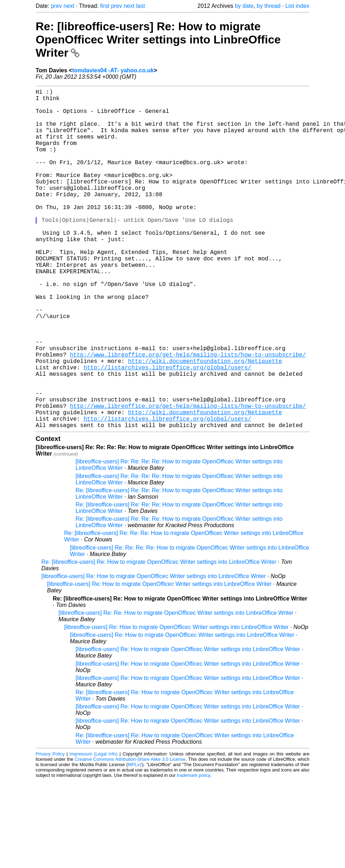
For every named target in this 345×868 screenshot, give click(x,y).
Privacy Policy (50, 829)
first (105, 6)
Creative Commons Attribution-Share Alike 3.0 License (130, 835)
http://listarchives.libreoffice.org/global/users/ (167, 430)
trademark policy (193, 851)
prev (56, 6)
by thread (269, 6)
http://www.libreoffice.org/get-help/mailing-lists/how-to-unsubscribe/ (188, 414)
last (141, 6)
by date (244, 6)
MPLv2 (135, 840)
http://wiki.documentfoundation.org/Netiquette (205, 422)
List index (297, 6)
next (69, 6)
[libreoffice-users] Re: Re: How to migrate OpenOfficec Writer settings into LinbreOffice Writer (176, 688)
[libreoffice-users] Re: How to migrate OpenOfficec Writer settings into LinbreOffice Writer (154, 652)
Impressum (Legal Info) (94, 829)
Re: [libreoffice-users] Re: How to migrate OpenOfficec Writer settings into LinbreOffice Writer (158, 40)
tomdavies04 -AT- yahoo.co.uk (113, 70)
